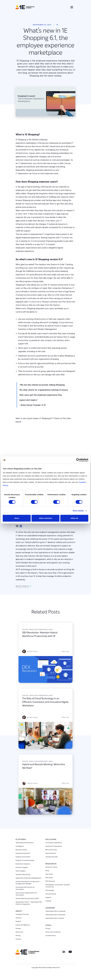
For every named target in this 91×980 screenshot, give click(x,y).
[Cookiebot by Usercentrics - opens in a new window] (78, 460)
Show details (78, 511)
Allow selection (46, 518)
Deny (17, 518)
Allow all (74, 518)
